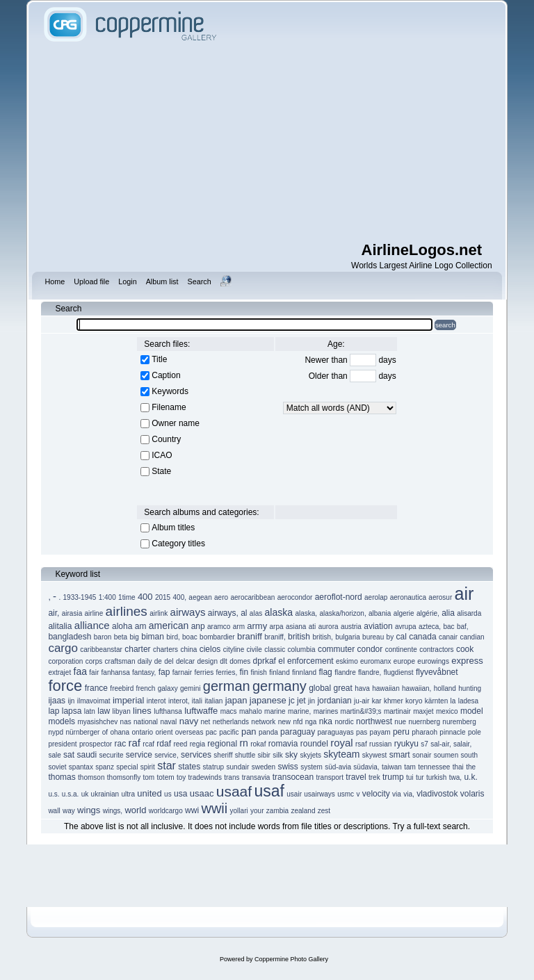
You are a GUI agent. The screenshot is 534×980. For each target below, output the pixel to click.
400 (145, 597)
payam (380, 732)
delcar (185, 661)
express (467, 661)
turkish (436, 777)
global (320, 688)
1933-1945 (80, 597)
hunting (470, 688)
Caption (166, 375)
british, (322, 637)
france (96, 688)
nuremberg (459, 722)
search (445, 325)
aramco (219, 627)
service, (166, 755)
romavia (283, 744)
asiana (296, 627)
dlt (224, 661)
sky (291, 755)
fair (94, 672)
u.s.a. (70, 794)
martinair (397, 711)
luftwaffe (201, 711)
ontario (143, 732)
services (196, 755)
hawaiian (386, 688)
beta (121, 637)
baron (103, 637)
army (257, 626)
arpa (277, 627)
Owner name (176, 423)
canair (448, 637)
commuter (336, 649)
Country (166, 439)
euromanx (375, 661)
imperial (129, 700)
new (284, 722)
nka (326, 721)
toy (181, 777)
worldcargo (166, 811)
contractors (436, 650)
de (158, 661)
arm (239, 627)
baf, (463, 627)
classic (275, 650)
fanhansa (116, 672)
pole (475, 732)
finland (279, 672)
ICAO (162, 455)
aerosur (440, 597)
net (205, 722)
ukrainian (105, 794)
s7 (424, 744)
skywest (375, 755)
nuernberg (424, 722)
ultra (128, 794)
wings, (113, 811)
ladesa (468, 701)
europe (404, 661)
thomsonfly (124, 777)
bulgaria (348, 637)
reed (180, 744)
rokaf (258, 744)
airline (94, 613)
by (390, 637)
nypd (56, 732)
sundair (238, 767)
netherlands (231, 722)
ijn (71, 701)
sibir (264, 755)
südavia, (366, 767)
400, (180, 597)
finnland (304, 672)
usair (294, 794)
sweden (264, 767)
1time (127, 597)
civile (254, 650)
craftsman (120, 661)
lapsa (72, 711)
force (65, 686)
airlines (127, 611)
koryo (414, 701)
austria (351, 627)
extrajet (59, 672)
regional (222, 744)
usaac (202, 793)
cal (402, 637)
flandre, (370, 672)
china (188, 650)
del (169, 661)
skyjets (310, 755)
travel (356, 777)
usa (180, 794)
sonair (422, 755)
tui (410, 777)
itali (197, 701)
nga (311, 722)
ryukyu (406, 744)
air (464, 594)
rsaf (361, 744)
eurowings (433, 661)
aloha (122, 626)
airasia (72, 613)
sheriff (223, 755)
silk (277, 755)
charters (165, 650)
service (139, 755)
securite (111, 755)
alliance (92, 625)
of (105, 732)
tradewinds (205, 777)
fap (164, 672)
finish (259, 672)
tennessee (434, 767)
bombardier (217, 637)
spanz (105, 767)
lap (54, 711)
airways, (223, 613)
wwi (192, 810)
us (168, 794)
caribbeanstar (101, 650)
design (208, 661)
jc (292, 701)
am (141, 626)
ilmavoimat (94, 701)
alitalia (60, 626)
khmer (394, 701)
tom (149, 777)
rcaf (148, 744)
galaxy (168, 688)
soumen (446, 755)
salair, (462, 744)
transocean (293, 777)
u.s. (54, 794)
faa (80, 671)
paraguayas (336, 732)
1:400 (107, 597)
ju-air (362, 701)
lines (142, 711)
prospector (96, 744)
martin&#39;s (361, 711)
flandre (345, 672)
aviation (378, 626)
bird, (173, 637)
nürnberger (82, 732)
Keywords (170, 391)
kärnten (436, 701)
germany (280, 686)
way (69, 811)
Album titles (173, 528)
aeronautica (408, 597)
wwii (214, 808)
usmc (346, 794)
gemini (190, 688)
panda (268, 732)
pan (249, 732)
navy (189, 721)
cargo (63, 648)
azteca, (430, 627)
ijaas (57, 701)
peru (401, 732)
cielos (210, 649)
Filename (169, 407)
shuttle (245, 755)
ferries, (227, 672)
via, (409, 794)
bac (448, 627)
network (263, 722)
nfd (298, 722)
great (343, 688)
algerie (404, 613)
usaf (269, 791)
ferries (204, 672)
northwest (374, 721)
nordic (344, 722)
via (397, 794)
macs (229, 711)
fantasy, (144, 672)
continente (401, 650)
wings (89, 810)
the (471, 767)
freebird (122, 688)
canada (422, 637)
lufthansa (168, 711)
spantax (81, 767)
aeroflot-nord (339, 597)
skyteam (341, 754)
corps (94, 661)
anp (198, 626)
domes (240, 661)
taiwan (392, 767)
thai (458, 767)
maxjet (423, 711)
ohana (120, 732)
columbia (302, 650)
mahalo (251, 711)
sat (69, 755)
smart (400, 755)
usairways (319, 794)
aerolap (376, 597)
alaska (279, 612)
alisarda (469, 613)
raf (134, 743)
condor (370, 649)
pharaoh (424, 732)
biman (153, 637)
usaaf (234, 791)
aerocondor (295, 597)
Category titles (178, 544)
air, (54, 613)
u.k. (470, 777)
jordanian (334, 701)
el (281, 661)
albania (380, 613)
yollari (239, 811)
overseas (189, 732)
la (453, 701)
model (472, 711)
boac (190, 637)
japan (236, 700)
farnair (182, 672)
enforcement (310, 661)
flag (325, 672)
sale (54, 755)
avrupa (406, 627)
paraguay (298, 732)
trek (374, 777)
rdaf (164, 744)
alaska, (306, 613)
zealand (303, 811)
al (244, 613)
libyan (122, 711)
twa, (455, 777)
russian (380, 744)
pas (362, 732)
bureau (373, 637)
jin (311, 701)
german (227, 686)
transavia (256, 777)
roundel (314, 744)
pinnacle (452, 732)
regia (197, 744)
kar (377, 701)
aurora (329, 627)
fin (244, 672)
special (127, 767)
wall (54, 811)
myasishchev (97, 722)
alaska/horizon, (342, 613)
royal (342, 743)
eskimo (347, 661)
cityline (234, 650)
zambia (277, 811)
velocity (376, 794)
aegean (200, 597)
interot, (179, 701)
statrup (214, 767)
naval (168, 722)
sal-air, (440, 744)
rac (120, 744)
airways (188, 612)
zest (324, 811)
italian (213, 701)
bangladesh (70, 637)
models (62, 721)
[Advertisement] (287, 142)
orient (164, 732)
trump (393, 777)
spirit (148, 767)
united (149, 793)
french (146, 688)
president (62, 744)
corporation (65, 661)
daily (145, 661)
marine (275, 711)
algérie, (428, 613)
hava (362, 688)
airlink (159, 613)
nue (400, 722)
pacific (229, 732)
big (135, 637)
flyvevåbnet (437, 672)
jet (301, 701)
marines (326, 711)
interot (156, 701)
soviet (57, 767)
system (311, 767)
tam (410, 767)
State (161, 471)
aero (221, 597)
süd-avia (338, 767)
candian (472, 637)
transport (329, 777)
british (299, 637)
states (189, 767)
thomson (91, 777)
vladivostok (437, 794)
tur (420, 777)
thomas (62, 777)
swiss (288, 767)
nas (126, 722)
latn (90, 711)
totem (166, 777)
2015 (163, 597)
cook (465, 649)
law (104, 711)
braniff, (275, 637)
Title (159, 359)
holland (445, 688)
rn (243, 743)
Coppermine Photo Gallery (291, 959)
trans (232, 777)
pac (211, 732)
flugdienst (399, 672)
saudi (87, 755)
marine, (299, 711)
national (146, 722)
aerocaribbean (252, 597)
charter (137, 649)
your (257, 811)
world (135, 810)
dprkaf (265, 661)
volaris (472, 794)
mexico (447, 711)
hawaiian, (416, 688)
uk (85, 794)
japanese (268, 700)
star (167, 766)
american (169, 626)
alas (256, 613)
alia (448, 613)
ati (313, 627)
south (469, 755)
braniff (250, 636)
